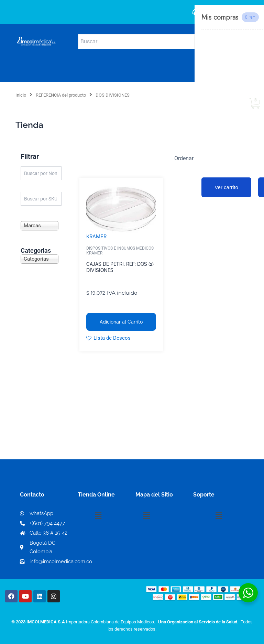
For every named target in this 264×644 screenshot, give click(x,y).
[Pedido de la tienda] (211, 158)
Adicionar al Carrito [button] (121, 322)
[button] (98, 516)
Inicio (21, 95)
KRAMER (96, 237)
